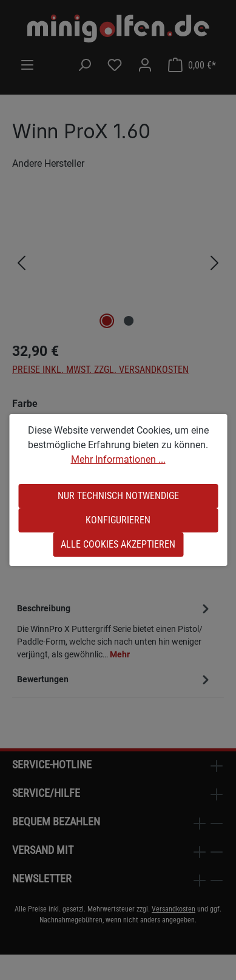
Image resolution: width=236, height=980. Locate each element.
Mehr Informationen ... (118, 459)
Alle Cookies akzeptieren (118, 544)
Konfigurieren (118, 520)
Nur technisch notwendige (118, 496)
